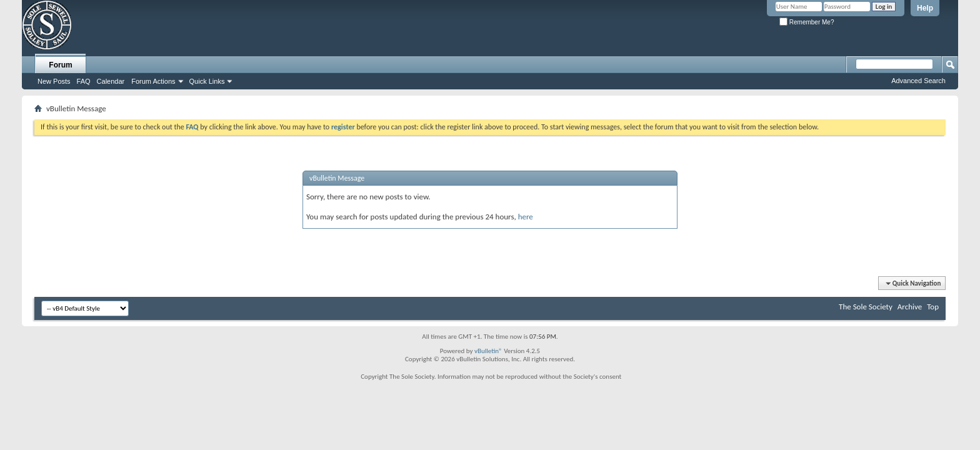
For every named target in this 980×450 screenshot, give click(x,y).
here (526, 217)
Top (933, 307)
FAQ (84, 81)
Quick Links (207, 81)
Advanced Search (918, 81)
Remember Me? (807, 22)
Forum (60, 65)
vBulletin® (488, 351)
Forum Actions (153, 81)
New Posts (54, 81)
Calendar (111, 81)
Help (925, 8)
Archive (910, 307)
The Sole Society (866, 307)
